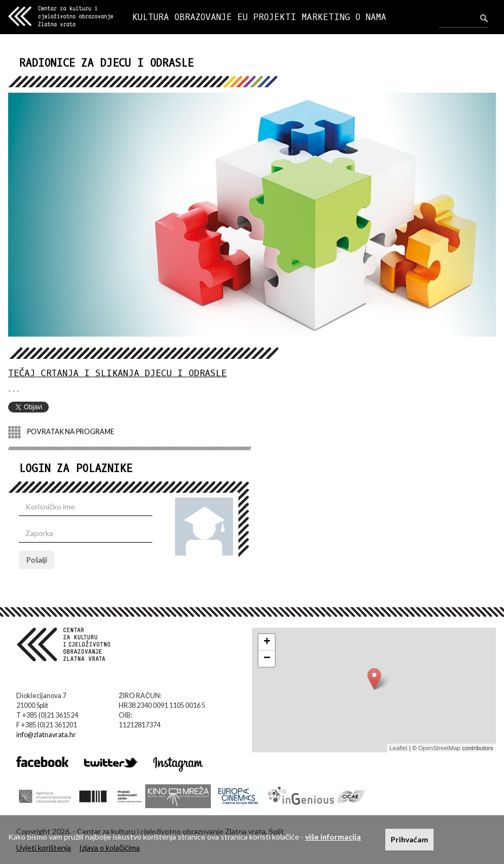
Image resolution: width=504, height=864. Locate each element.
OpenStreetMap (440, 748)
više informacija (333, 837)
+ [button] (267, 642)
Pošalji (37, 560)
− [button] (267, 659)
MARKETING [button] (326, 17)
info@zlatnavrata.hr (46, 735)
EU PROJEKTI (267, 17)
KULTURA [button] (151, 17)
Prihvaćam (409, 839)
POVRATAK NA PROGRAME (61, 432)
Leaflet (399, 748)
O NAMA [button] (371, 17)
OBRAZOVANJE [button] (203, 17)
